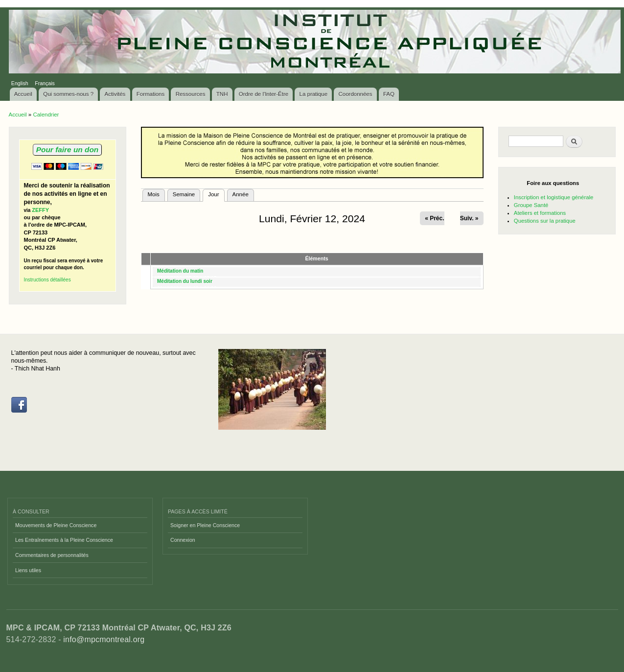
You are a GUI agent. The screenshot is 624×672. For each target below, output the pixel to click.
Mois (154, 194)
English (20, 83)
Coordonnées (355, 94)
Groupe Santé (531, 205)
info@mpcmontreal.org (104, 639)
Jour (216, 193)
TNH (222, 94)
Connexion (183, 540)
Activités (115, 94)
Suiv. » (469, 218)
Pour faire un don (67, 150)
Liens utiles (28, 570)
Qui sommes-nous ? (68, 94)
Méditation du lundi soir (185, 281)
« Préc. (434, 218)
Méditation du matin (180, 271)
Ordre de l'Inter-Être (264, 94)
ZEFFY (40, 210)
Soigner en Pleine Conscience (205, 525)
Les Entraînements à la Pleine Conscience (64, 540)
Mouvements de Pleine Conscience (56, 525)
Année (241, 194)
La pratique (314, 94)
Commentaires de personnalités (52, 555)
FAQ (389, 94)
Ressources (191, 94)
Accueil (23, 94)
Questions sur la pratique (545, 221)
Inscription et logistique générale (554, 197)
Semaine (184, 194)
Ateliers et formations (540, 213)
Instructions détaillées (47, 280)
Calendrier (46, 115)
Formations (151, 94)
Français (45, 83)
